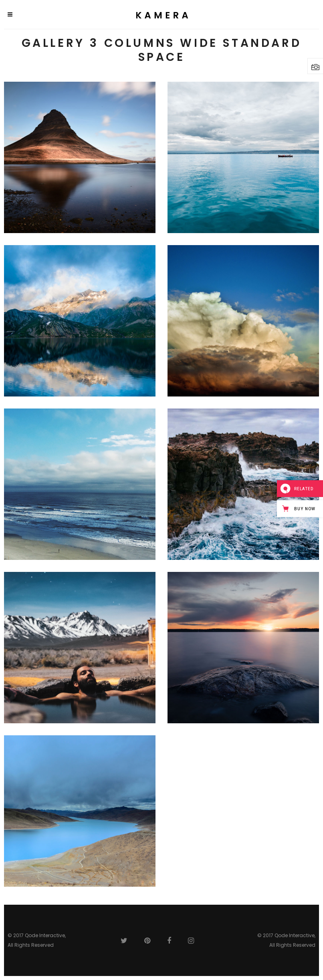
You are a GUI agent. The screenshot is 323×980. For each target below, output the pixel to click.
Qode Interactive (45, 935)
